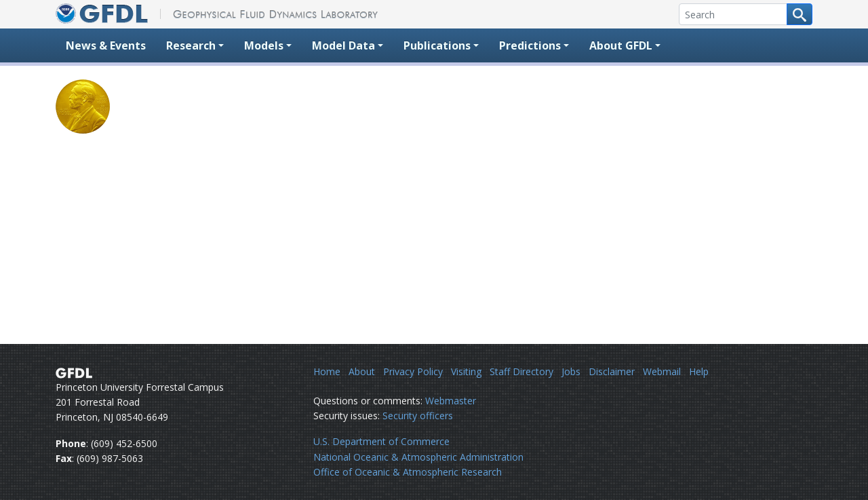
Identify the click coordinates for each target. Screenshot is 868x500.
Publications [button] (437, 45)
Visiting (466, 371)
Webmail (662, 371)
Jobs (571, 371)
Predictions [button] (530, 45)
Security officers (418, 416)
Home (327, 371)
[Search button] (800, 14)
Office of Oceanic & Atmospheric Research (408, 472)
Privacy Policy (413, 371)
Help (699, 371)
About (362, 371)
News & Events (106, 45)
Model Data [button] (343, 45)
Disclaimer (612, 371)
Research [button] (191, 45)
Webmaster (451, 401)
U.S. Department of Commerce (381, 441)
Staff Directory (521, 371)
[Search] (733, 14)
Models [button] (264, 45)
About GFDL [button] (621, 45)
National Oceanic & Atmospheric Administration (418, 457)
